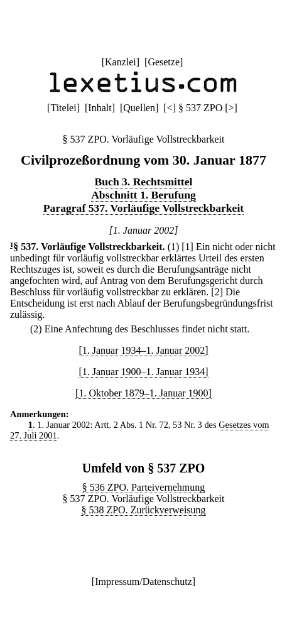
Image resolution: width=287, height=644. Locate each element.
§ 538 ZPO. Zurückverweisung (143, 510)
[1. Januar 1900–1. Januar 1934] (143, 372)
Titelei (63, 108)
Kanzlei (121, 62)
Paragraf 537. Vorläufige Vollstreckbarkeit (143, 208)
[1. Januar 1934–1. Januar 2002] (143, 350)
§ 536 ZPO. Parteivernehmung (144, 487)
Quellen (139, 108)
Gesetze (164, 62)
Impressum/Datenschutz (143, 581)
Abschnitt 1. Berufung (143, 195)
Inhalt (100, 108)
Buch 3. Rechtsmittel (144, 182)
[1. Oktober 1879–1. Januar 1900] (143, 393)
